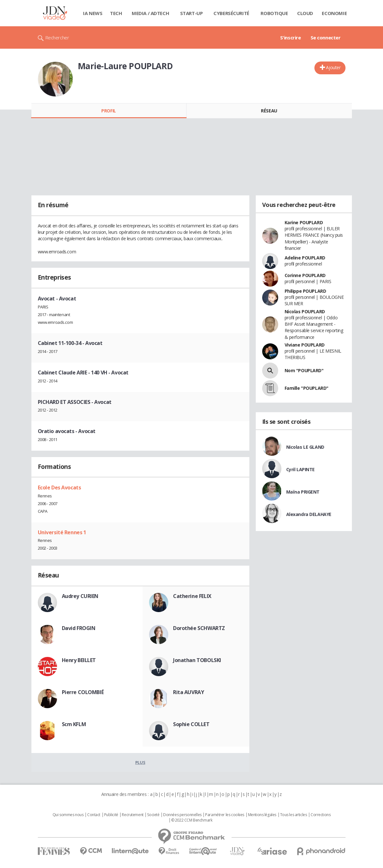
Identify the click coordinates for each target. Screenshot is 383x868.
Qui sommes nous (68, 815)
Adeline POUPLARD (305, 258)
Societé (153, 815)
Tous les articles (294, 815)
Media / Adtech (150, 13)
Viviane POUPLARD (305, 345)
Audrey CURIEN (80, 596)
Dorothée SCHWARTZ (199, 628)
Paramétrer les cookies (225, 815)
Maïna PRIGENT (303, 492)
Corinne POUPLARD (305, 275)
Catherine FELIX (192, 596)
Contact (94, 815)
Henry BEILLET (79, 660)
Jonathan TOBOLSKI (197, 660)
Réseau (269, 111)
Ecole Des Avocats (59, 487)
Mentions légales (262, 815)
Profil (108, 111)
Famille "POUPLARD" (307, 388)
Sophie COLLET (191, 724)
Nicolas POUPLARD (305, 311)
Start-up (191, 13)
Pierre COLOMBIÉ (83, 692)
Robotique (274, 13)
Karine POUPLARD (304, 222)
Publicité (111, 815)
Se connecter (326, 37)
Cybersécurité (231, 13)
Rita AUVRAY (188, 692)
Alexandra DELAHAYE (309, 514)
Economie (334, 13)
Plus (140, 762)
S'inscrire (291, 37)
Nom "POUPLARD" (304, 370)
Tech (116, 13)
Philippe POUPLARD (305, 291)
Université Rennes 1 (62, 532)
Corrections (321, 815)
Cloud (305, 13)
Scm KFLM (74, 724)
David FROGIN (79, 628)
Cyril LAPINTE (301, 469)
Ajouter (333, 67)
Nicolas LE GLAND (305, 447)
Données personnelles (182, 815)
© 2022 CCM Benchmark (192, 820)
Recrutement (133, 815)
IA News (93, 13)
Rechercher (57, 37)
